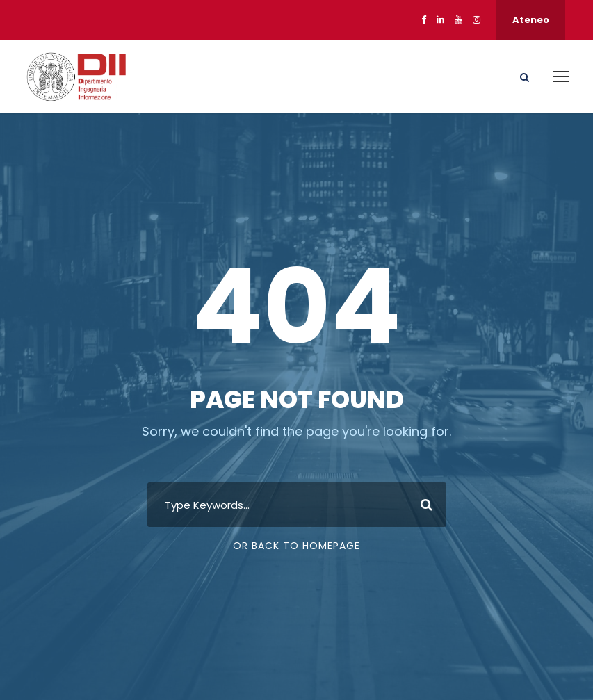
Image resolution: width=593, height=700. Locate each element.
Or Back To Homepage (296, 546)
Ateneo (531, 20)
